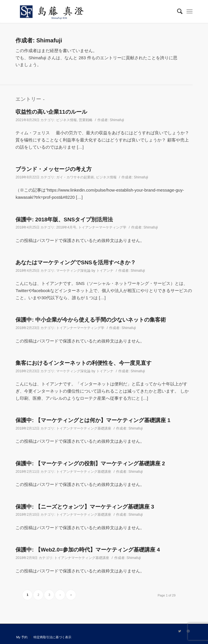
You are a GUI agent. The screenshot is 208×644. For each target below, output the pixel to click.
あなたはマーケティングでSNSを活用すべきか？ (75, 262)
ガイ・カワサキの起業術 (75, 177)
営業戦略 (86, 120)
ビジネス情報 (66, 120)
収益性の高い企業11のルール (51, 112)
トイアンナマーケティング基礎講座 (84, 428)
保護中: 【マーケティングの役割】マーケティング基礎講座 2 (90, 463)
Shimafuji (117, 120)
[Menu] (190, 11)
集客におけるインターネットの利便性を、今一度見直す (84, 363)
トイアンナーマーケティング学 (102, 227)
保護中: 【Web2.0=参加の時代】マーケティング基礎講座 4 (88, 550)
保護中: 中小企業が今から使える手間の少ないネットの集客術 (91, 320)
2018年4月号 (66, 227)
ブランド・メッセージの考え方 (54, 169)
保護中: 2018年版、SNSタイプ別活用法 (64, 219)
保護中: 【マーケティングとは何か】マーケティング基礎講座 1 (93, 420)
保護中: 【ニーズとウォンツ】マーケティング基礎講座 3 (85, 507)
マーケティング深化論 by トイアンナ (85, 271)
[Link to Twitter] (180, 631)
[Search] (177, 11)
